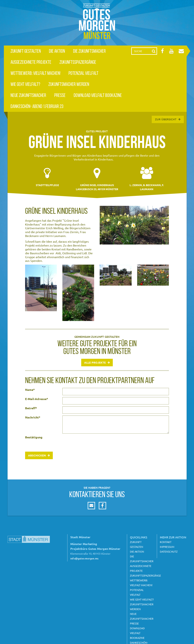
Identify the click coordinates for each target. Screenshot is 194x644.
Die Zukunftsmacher (89, 51)
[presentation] (90, 443)
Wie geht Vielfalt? (25, 84)
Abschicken (37, 455)
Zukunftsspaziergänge (78, 62)
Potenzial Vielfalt (83, 73)
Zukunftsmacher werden (69, 84)
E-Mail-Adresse (37, 399)
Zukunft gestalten (26, 51)
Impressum (167, 547)
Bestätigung (34, 437)
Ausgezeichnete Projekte (31, 62)
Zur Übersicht (166, 119)
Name (30, 390)
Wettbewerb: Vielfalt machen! (35, 73)
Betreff (31, 408)
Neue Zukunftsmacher (28, 95)
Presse (60, 95)
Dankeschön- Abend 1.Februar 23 (37, 106)
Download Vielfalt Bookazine (98, 95)
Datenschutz (169, 551)
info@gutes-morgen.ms (84, 558)
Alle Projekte (95, 362)
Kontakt (166, 542)
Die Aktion (57, 51)
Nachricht (33, 417)
